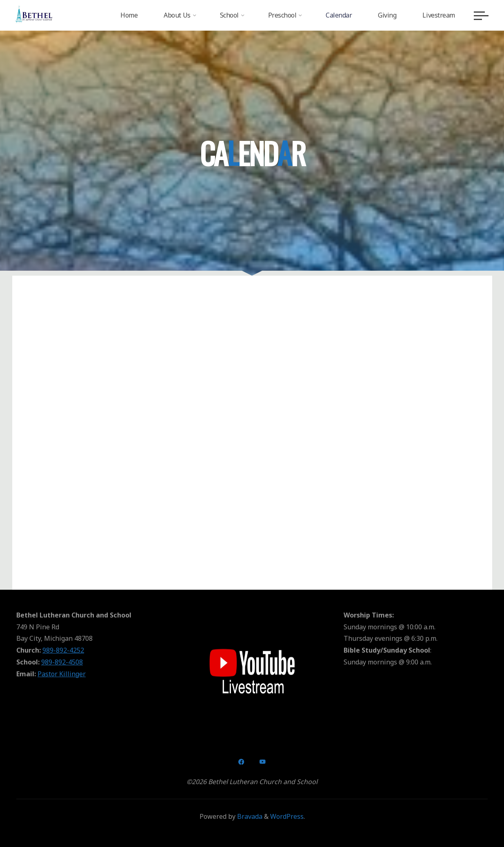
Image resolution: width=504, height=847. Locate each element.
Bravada (249, 816)
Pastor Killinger (62, 674)
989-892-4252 (63, 650)
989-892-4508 (62, 662)
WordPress (287, 816)
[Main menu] (480, 16)
